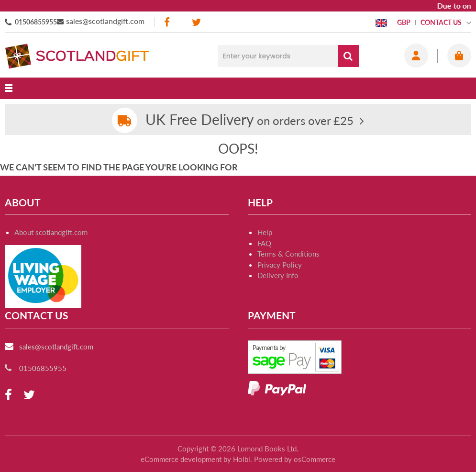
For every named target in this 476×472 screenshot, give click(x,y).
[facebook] (168, 22)
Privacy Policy (280, 265)
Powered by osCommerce (295, 459)
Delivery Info (278, 275)
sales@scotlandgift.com (105, 21)
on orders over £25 (249, 120)
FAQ (264, 243)
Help (265, 232)
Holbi (242, 459)
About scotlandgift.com (51, 232)
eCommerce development (181, 459)
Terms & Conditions (288, 254)
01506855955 (36, 22)
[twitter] (196, 22)
